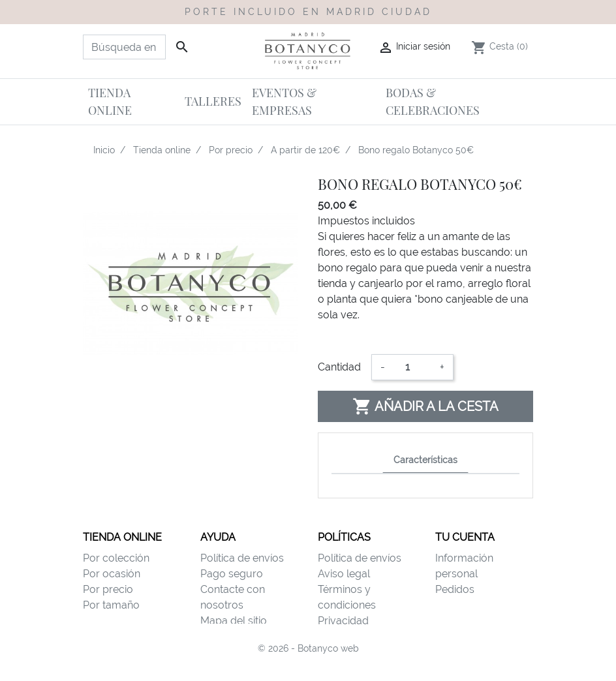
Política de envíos (242, 558)
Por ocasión (112, 574)
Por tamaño (111, 605)
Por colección (116, 558)
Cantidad (339, 367)
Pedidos (455, 589)
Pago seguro (232, 574)
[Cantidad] (412, 367)
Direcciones (463, 621)
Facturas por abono (483, 605)
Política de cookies (362, 636)
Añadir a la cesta (425, 406)
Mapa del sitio (234, 621)
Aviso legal (344, 574)
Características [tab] (425, 460)
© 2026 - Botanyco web (308, 663)
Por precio (108, 589)
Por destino (110, 621)
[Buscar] (124, 47)
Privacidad (343, 621)
